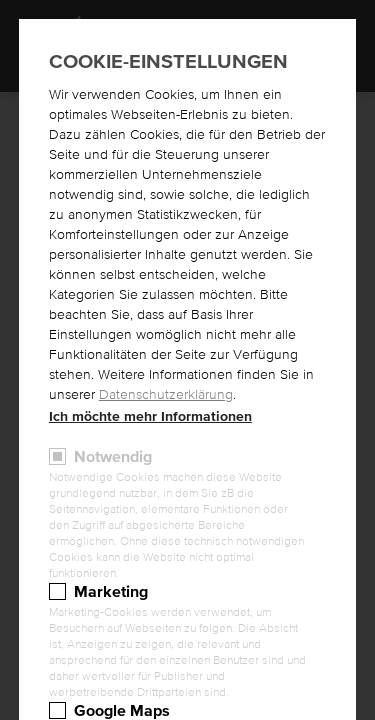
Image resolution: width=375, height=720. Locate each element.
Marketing (111, 592)
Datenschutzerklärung (166, 395)
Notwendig (113, 457)
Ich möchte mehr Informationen (150, 417)
